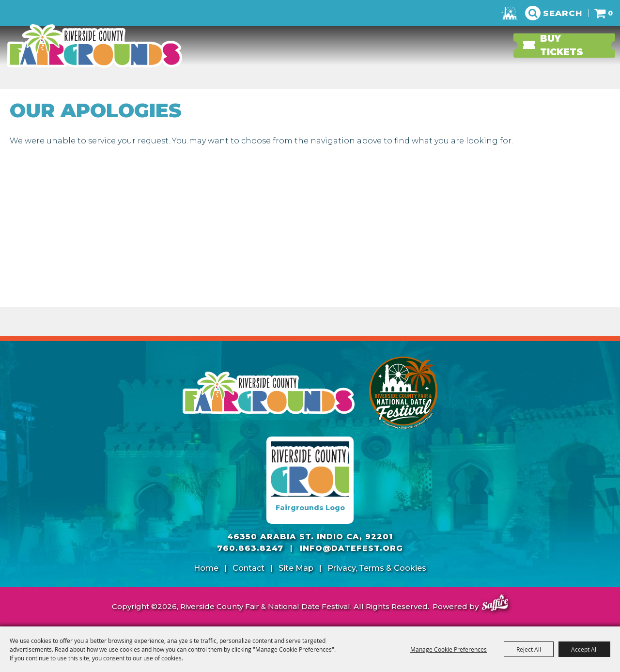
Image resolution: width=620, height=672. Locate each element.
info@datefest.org (351, 548)
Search (563, 13)
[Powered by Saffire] (495, 604)
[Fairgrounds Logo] (310, 480)
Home (206, 568)
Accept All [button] (584, 649)
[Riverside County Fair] (403, 393)
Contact (248, 568)
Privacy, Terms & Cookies (377, 568)
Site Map (296, 568)
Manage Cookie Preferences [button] (449, 649)
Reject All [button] (529, 649)
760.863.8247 (250, 548)
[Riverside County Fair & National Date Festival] (94, 46)
